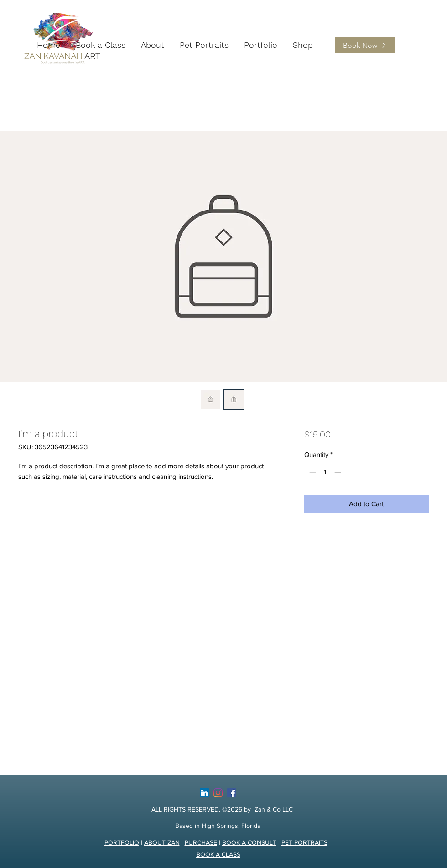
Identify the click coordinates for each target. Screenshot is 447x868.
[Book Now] (365, 45)
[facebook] (232, 793)
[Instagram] (218, 793)
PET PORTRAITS (304, 842)
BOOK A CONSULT (249, 842)
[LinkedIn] (204, 793)
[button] (153, 45)
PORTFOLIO (122, 842)
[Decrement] (312, 472)
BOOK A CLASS (218, 854)
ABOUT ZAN (162, 842)
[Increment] (339, 472)
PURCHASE (201, 842)
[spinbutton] (325, 472)
